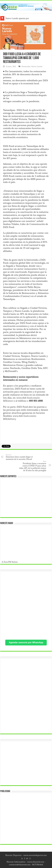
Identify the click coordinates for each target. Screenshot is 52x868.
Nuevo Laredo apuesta (15, 18)
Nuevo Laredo (37, 66)
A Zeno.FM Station (10, 562)
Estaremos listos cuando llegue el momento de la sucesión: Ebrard (20, 457)
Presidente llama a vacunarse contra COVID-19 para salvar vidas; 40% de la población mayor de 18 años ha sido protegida (32, 466)
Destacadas (26, 66)
